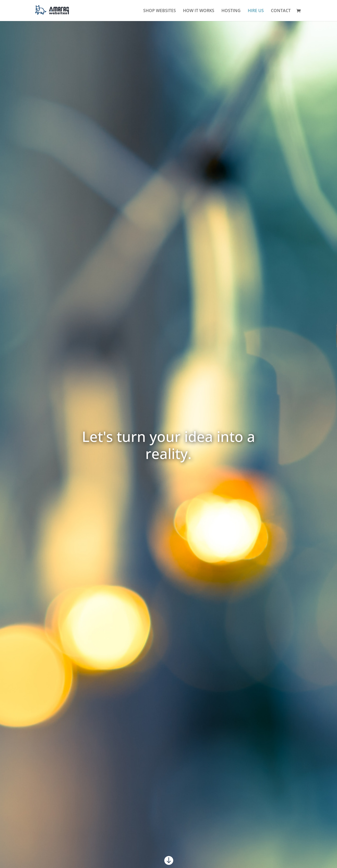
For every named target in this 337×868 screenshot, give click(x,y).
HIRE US (256, 11)
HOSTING (231, 11)
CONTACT (281, 11)
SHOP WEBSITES (160, 11)
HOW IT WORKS (199, 11)
